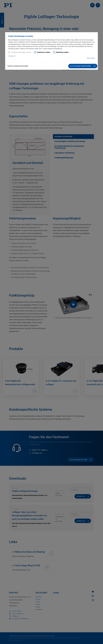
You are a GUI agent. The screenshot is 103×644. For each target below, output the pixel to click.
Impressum (12, 56)
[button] (83, 66)
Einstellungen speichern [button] (18, 66)
